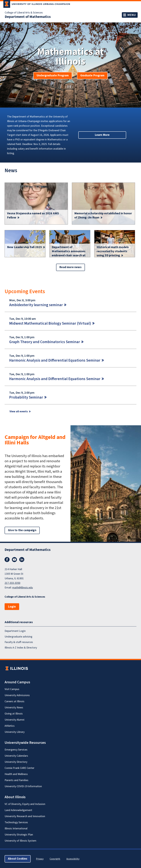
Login (12, 607)
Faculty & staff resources (19, 642)
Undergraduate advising (18, 637)
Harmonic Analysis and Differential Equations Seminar (55, 360)
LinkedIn (22, 560)
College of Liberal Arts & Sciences (24, 13)
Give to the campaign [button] (22, 530)
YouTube (14, 560)
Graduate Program (92, 76)
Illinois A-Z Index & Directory (21, 648)
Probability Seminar (26, 397)
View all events (19, 411)
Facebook (7, 560)
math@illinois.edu (23, 588)
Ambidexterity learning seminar (36, 305)
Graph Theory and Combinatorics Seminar (45, 342)
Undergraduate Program (53, 76)
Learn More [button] (102, 135)
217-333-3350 (12, 583)
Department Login (15, 631)
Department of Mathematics (28, 17)
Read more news (70, 267)
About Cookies (18, 859)
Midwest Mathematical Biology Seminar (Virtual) (50, 323)
